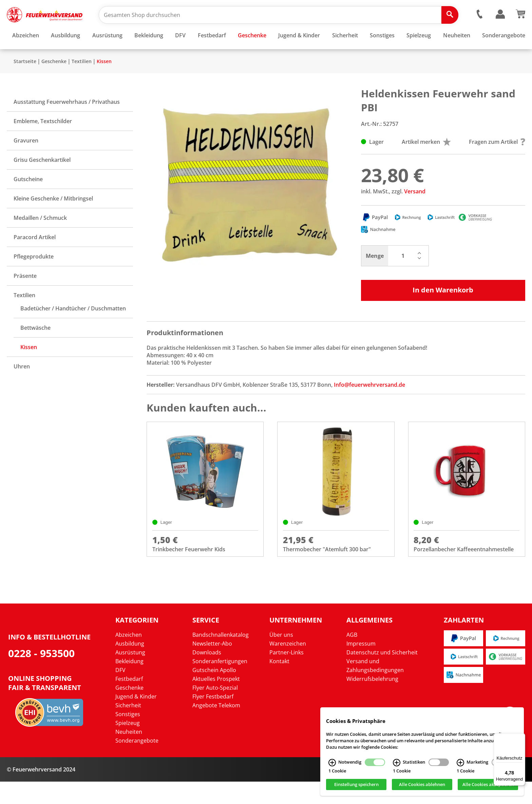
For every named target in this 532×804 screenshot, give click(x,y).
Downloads (207, 675)
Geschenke (54, 81)
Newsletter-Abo (212, 666)
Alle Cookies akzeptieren (488, 785)
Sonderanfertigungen (220, 684)
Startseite (25, 81)
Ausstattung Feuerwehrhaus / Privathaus (67, 122)
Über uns (281, 657)
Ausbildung (130, 666)
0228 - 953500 (41, 675)
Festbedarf (129, 701)
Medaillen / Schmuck (40, 238)
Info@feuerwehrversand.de (369, 405)
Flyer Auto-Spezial (215, 710)
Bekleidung (129, 684)
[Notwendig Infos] (332, 763)
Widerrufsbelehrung (372, 701)
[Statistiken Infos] (397, 763)
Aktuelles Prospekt (216, 701)
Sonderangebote (137, 763)
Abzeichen (129, 657)
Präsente (25, 296)
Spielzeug (128, 745)
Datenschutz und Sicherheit (382, 675)
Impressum (361, 666)
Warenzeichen (288, 666)
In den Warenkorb (443, 310)
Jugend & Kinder (136, 719)
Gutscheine (28, 199)
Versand (415, 211)
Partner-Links (287, 675)
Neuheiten (129, 754)
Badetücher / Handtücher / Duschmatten (73, 328)
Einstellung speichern (356, 785)
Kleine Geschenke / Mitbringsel (53, 218)
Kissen (104, 81)
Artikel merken (426, 162)
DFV (120, 692)
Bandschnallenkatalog (221, 657)
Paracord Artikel (35, 257)
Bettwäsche (35, 348)
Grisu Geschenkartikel (42, 180)
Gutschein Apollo (214, 692)
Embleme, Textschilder (43, 141)
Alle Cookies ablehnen (422, 785)
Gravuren (26, 160)
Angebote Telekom (216, 728)
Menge (375, 276)
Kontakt (279, 684)
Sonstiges (128, 736)
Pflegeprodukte (34, 276)
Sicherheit (128, 728)
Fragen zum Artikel (497, 162)
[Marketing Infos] (460, 763)
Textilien (82, 81)
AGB (352, 657)
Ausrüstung (130, 675)
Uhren (22, 386)
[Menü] (521, 737)
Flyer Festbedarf (213, 719)
